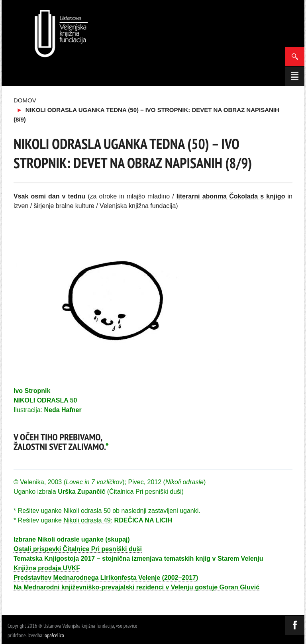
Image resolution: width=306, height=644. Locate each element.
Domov (25, 100)
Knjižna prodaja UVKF (47, 568)
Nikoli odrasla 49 (87, 520)
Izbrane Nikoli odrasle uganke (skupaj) (72, 539)
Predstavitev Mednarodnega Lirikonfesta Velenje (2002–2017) (106, 578)
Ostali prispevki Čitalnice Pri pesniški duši (78, 549)
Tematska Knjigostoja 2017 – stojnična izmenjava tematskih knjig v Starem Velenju (138, 559)
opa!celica (54, 635)
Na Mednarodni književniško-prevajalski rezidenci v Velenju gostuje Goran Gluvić (136, 587)
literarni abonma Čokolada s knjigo (231, 196)
